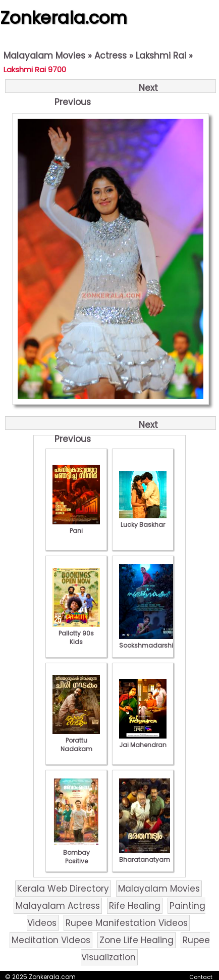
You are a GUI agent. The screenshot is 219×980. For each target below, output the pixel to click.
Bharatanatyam (145, 855)
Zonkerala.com (64, 18)
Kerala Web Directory (63, 889)
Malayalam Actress (58, 906)
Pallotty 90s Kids (76, 633)
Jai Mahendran (143, 741)
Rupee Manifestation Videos (127, 923)
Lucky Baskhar (143, 520)
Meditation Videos (51, 940)
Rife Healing (135, 906)
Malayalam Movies (44, 56)
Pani (76, 526)
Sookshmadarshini (149, 641)
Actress (111, 56)
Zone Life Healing (136, 940)
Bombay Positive (76, 852)
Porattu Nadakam (76, 740)
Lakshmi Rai (161, 56)
